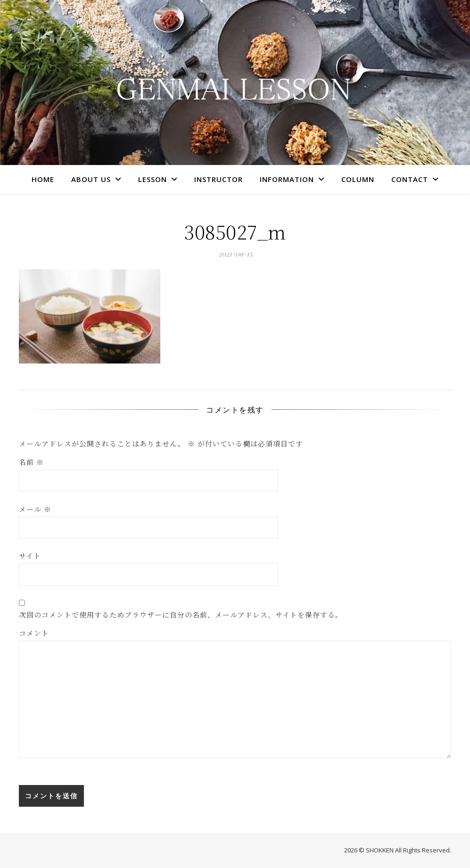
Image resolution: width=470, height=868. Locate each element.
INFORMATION (287, 179)
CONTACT (410, 179)
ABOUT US (91, 179)
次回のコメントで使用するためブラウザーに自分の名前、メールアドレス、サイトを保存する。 (181, 615)
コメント (34, 633)
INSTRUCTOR (219, 179)
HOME (43, 179)
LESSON (153, 179)
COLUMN (358, 179)
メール (35, 509)
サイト (30, 556)
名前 (31, 462)
